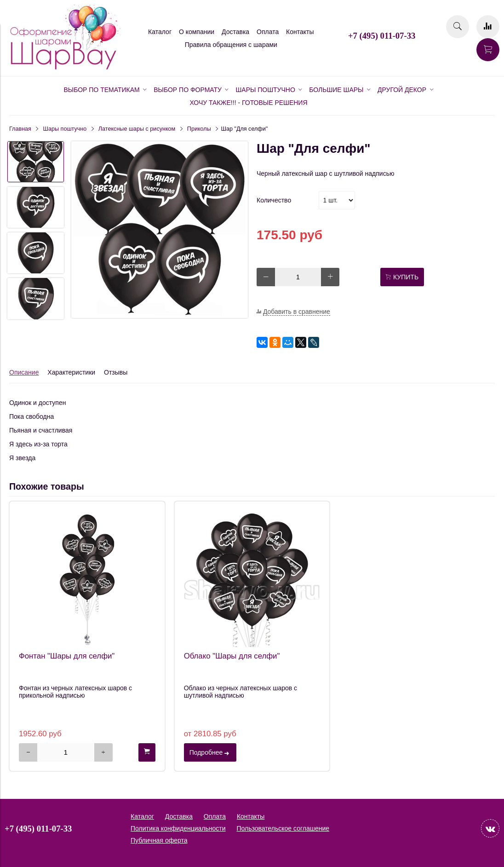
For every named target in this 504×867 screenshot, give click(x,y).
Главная (20, 129)
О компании (197, 32)
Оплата (268, 32)
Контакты (300, 32)
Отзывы (116, 372)
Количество (274, 200)
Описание (24, 372)
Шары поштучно (65, 129)
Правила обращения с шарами (231, 45)
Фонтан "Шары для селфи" (67, 656)
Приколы (199, 129)
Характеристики (71, 372)
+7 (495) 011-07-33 (382, 36)
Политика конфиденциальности (178, 828)
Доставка (235, 32)
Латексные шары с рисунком (137, 129)
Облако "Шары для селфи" (232, 656)
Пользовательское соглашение (283, 828)
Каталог (160, 32)
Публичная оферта (159, 840)
